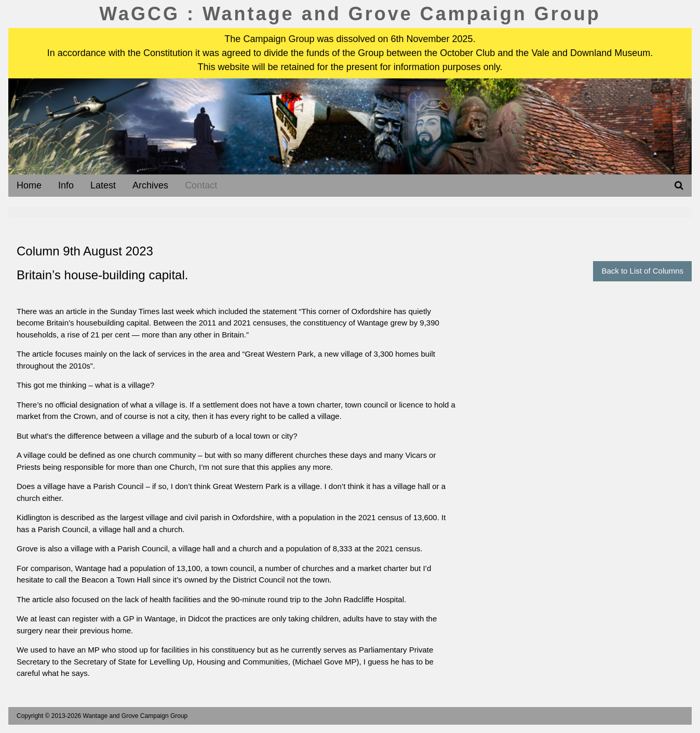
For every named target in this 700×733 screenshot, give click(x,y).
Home (29, 185)
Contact (201, 185)
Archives (150, 185)
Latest (103, 185)
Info (66, 185)
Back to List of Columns (642, 271)
